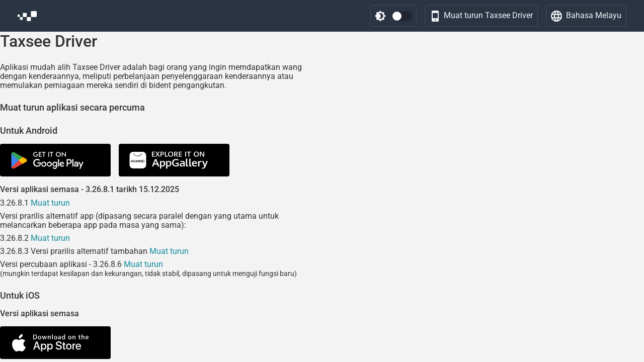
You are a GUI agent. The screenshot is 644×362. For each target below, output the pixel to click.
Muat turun (50, 203)
